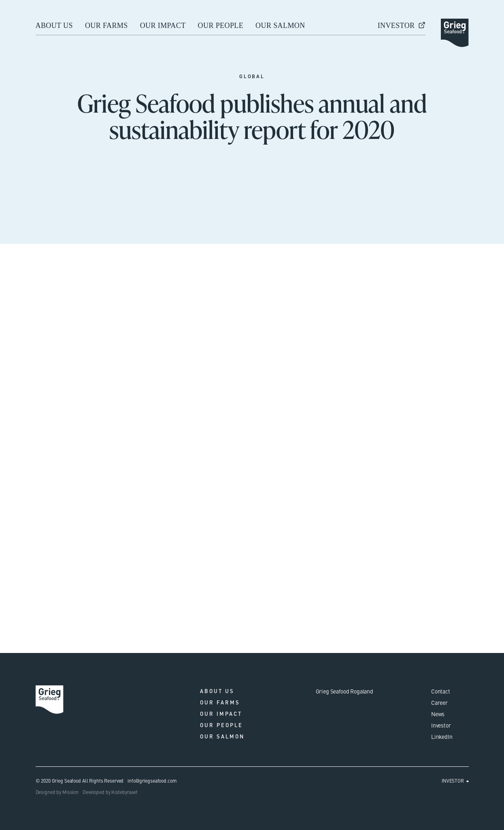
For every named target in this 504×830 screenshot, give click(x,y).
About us (54, 26)
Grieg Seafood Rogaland (345, 691)
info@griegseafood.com (152, 781)
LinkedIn (442, 736)
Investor (441, 725)
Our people (221, 26)
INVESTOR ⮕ (455, 781)
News (438, 714)
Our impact (163, 26)
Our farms (106, 26)
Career (439, 702)
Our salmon (280, 26)
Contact (441, 691)
